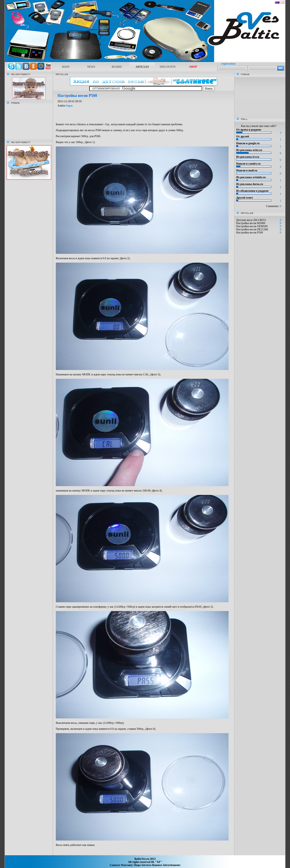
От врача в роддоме (249, 130)
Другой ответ (245, 198)
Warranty (127, 865)
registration (228, 64)
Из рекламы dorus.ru (250, 184)
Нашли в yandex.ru (248, 164)
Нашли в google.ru (248, 143)
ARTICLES (142, 67)
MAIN (66, 67)
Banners (157, 865)
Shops (138, 865)
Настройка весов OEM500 (252, 226)
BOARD (117, 67)
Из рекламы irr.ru (248, 157)
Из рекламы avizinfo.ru (251, 177)
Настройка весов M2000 (251, 223)
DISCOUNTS (168, 67)
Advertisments (172, 865)
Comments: (274, 206)
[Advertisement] (144, 853)
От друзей (243, 136)
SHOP (193, 67)
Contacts (115, 865)
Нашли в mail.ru (247, 170)
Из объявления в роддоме (252, 191)
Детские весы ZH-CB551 (251, 220)
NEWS (91, 67)
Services (147, 865)
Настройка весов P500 (250, 232)
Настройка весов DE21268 (252, 229)
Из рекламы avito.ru (249, 150)
